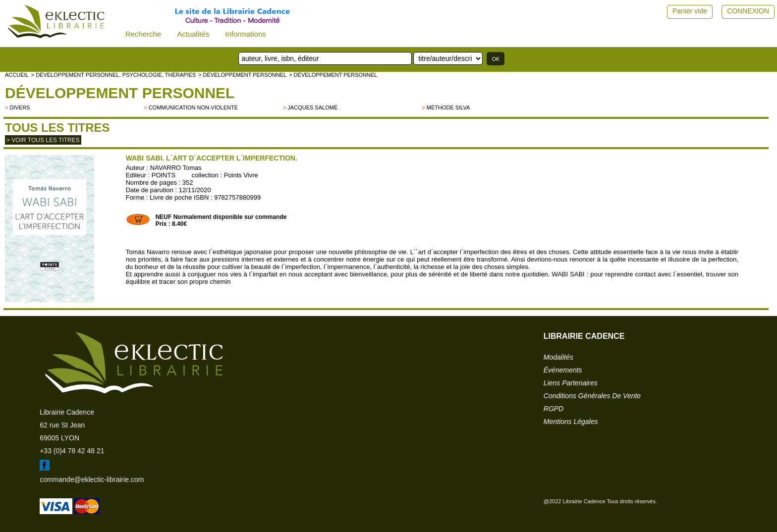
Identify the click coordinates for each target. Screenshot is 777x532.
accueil (17, 75)
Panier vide (690, 11)
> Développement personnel (242, 75)
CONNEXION (748, 11)
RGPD (554, 409)
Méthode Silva (448, 107)
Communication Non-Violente (193, 107)
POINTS (164, 175)
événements (563, 370)
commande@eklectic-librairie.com (92, 479)
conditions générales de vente (592, 396)
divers (20, 107)
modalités (558, 357)
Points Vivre (241, 175)
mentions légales (571, 422)
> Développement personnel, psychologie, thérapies (113, 75)
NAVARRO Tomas (176, 168)
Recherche (143, 34)
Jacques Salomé (312, 107)
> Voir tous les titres (43, 140)
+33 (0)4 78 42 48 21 (72, 451)
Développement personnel (120, 93)
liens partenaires (571, 383)
